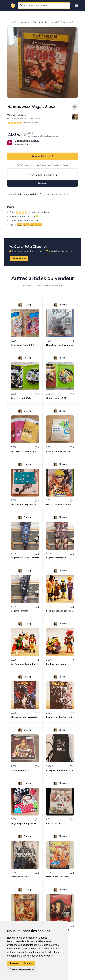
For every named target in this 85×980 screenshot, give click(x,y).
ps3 (20, 225)
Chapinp (22, 115)
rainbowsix (36, 225)
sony (26, 225)
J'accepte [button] (14, 963)
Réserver (42, 183)
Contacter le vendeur (42, 175)
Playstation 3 (40, 22)
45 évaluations (31, 123)
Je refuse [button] (28, 963)
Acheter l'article (43, 156)
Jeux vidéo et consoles (18, 22)
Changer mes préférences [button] (22, 969)
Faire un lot (19, 258)
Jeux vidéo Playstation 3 (62, 22)
